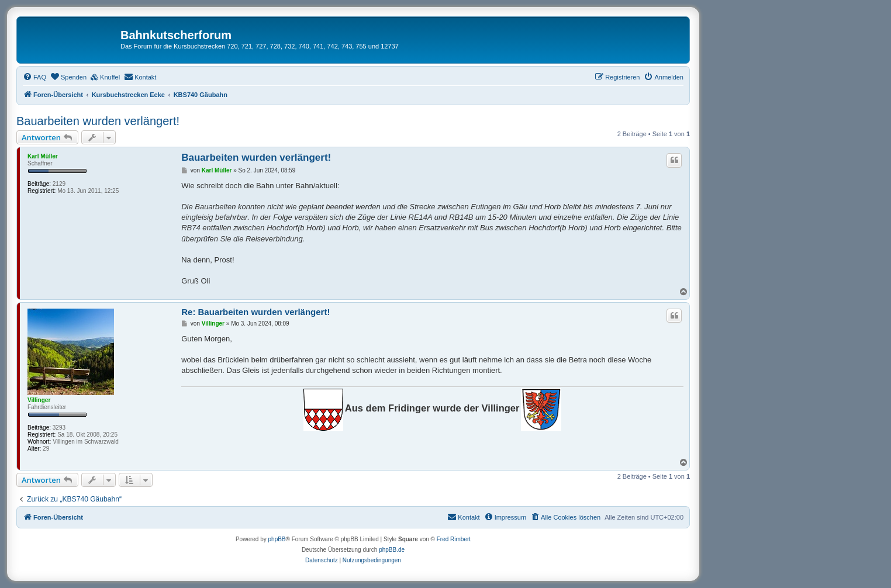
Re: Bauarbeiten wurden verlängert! (255, 312)
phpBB (277, 539)
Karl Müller (43, 156)
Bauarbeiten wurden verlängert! (98, 121)
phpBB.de (392, 550)
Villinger (39, 400)
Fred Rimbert (454, 539)
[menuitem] (34, 77)
